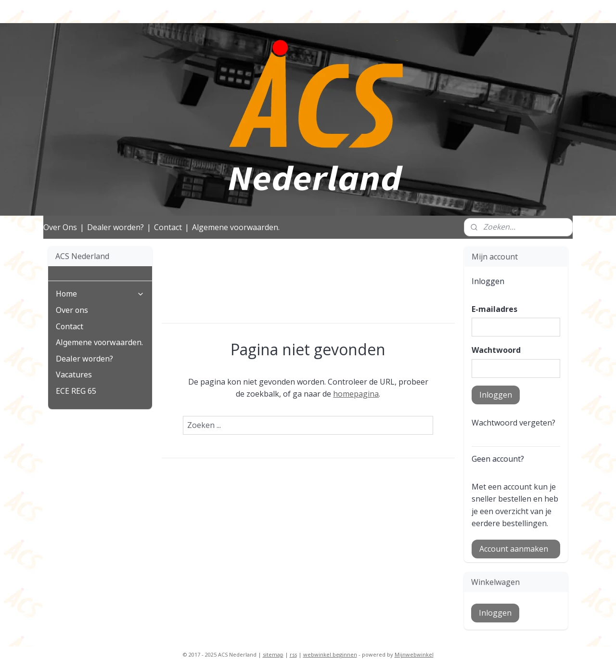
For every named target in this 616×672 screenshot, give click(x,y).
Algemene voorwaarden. (236, 227)
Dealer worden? (115, 227)
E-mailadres (494, 309)
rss (293, 654)
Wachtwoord (496, 350)
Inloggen (496, 395)
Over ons (72, 310)
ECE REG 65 (76, 391)
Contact (168, 227)
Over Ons (60, 227)
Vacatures (74, 375)
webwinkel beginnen (330, 654)
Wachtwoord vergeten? (513, 423)
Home (100, 294)
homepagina (356, 394)
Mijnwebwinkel (414, 654)
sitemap (273, 654)
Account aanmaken (514, 549)
